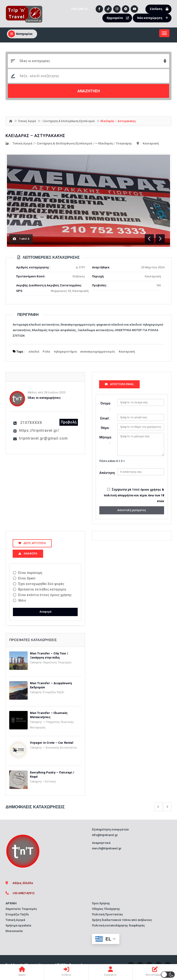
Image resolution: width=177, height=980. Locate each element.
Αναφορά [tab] (28, 554)
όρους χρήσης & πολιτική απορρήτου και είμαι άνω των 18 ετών (134, 495)
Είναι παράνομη (30, 573)
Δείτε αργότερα (32, 543)
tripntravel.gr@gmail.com (43, 438)
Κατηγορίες (20, 34)
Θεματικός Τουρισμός (57, 662)
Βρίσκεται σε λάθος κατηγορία (42, 589)
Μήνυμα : (105, 440)
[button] (168, 975)
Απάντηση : (107, 476)
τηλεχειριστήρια (65, 352)
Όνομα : (105, 406)
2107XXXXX (31, 423)
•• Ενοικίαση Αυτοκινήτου (60, 748)
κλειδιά (34, 352)
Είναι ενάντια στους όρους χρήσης (45, 595)
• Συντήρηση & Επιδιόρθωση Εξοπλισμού (68, 121)
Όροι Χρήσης (101, 903)
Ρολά (46, 352)
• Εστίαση (49, 782)
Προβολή (69, 422)
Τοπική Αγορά (27, 121)
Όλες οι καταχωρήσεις (44, 398)
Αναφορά (45, 612)
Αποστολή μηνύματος (132, 510)
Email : (105, 418)
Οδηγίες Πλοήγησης (106, 909)
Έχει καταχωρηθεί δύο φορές (41, 584)
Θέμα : (106, 428)
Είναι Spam (27, 578)
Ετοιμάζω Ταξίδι (54, 692)
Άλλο (22, 600)
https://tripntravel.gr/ (39, 430)
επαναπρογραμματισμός (98, 352)
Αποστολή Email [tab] (119, 384)
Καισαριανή (151, 143)
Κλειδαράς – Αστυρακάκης (35, 136)
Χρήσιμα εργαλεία (18, 925)
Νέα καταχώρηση (154, 18)
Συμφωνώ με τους (134, 495)
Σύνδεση (160, 9)
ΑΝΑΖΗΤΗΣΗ (89, 91)
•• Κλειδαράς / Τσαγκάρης (114, 143)
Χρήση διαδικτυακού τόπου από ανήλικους (122, 920)
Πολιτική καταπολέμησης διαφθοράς (118, 925)
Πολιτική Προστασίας (108, 914)
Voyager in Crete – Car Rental (52, 743)
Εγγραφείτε (119, 18)
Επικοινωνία (14, 931)
